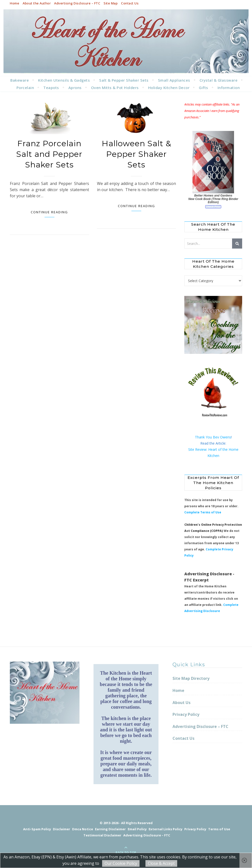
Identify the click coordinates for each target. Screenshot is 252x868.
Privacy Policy (186, 714)
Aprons (75, 88)
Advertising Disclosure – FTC (77, 3)
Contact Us (130, 3)
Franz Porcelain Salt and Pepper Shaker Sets (49, 154)
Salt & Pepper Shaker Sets (124, 80)
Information (229, 88)
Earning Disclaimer (110, 829)
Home (15, 3)
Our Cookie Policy (121, 863)
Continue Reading (49, 212)
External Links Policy (165, 829)
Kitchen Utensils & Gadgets (64, 80)
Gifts (204, 88)
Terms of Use (219, 829)
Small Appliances (174, 80)
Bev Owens (222, 437)
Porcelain (25, 88)
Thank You (204, 437)
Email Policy (137, 829)
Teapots (51, 88)
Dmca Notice (83, 829)
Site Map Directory (191, 678)
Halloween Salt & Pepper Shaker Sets (136, 154)
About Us (181, 703)
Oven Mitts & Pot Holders (115, 88)
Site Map (111, 3)
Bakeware (20, 80)
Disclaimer (62, 829)
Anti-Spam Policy (37, 829)
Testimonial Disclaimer (102, 835)
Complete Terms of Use (203, 512)
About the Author (37, 3)
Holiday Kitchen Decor (169, 88)
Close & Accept (161, 863)
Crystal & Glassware (219, 80)
